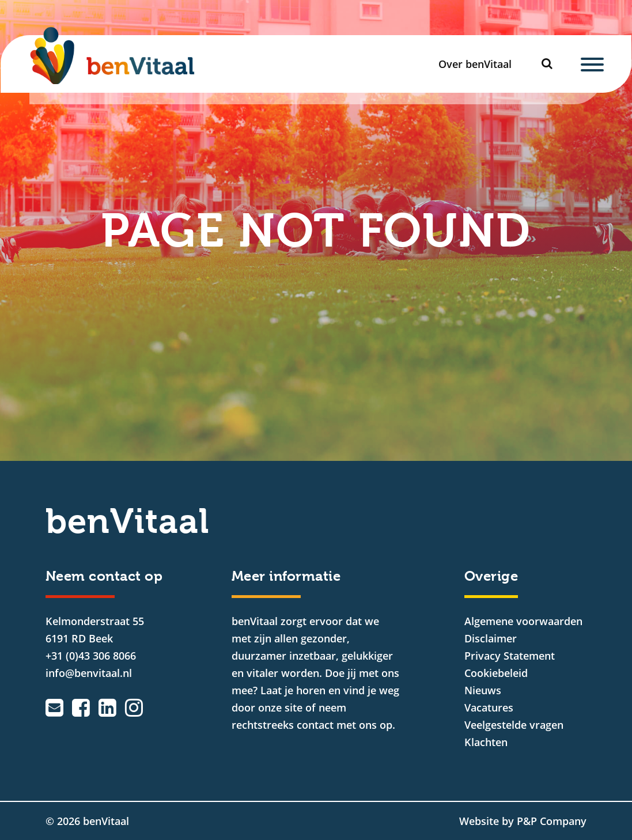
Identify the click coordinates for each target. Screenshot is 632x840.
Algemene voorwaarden (523, 621)
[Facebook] (81, 707)
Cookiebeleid (496, 673)
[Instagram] (134, 707)
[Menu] (592, 64)
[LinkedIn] (107, 707)
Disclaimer (491, 638)
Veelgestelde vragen (514, 725)
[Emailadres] (54, 707)
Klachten (486, 742)
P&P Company (552, 821)
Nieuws (483, 690)
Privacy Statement (510, 656)
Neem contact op (104, 576)
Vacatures (489, 707)
